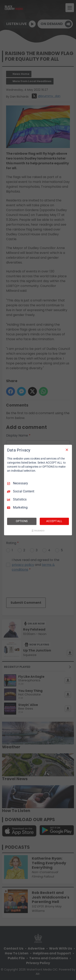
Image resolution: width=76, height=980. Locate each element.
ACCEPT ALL (54, 521)
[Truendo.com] (38, 531)
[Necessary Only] (67, 450)
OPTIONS (22, 521)
